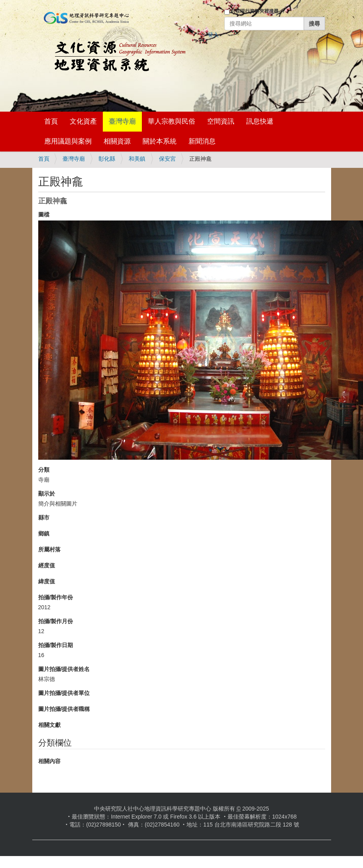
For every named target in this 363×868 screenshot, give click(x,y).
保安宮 (167, 159)
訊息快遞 (260, 121)
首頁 (51, 121)
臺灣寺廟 (122, 121)
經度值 (47, 565)
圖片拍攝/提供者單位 (64, 693)
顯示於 (47, 494)
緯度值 (47, 581)
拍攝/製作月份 (56, 621)
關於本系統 (160, 141)
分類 (44, 470)
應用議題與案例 (68, 141)
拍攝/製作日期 (56, 645)
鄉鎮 (44, 533)
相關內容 (49, 761)
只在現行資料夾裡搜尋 (255, 11)
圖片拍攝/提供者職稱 (64, 709)
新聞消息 (202, 141)
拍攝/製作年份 (56, 597)
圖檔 (44, 215)
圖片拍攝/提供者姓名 (64, 669)
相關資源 (117, 141)
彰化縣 (107, 159)
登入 (213, 35)
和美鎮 (137, 159)
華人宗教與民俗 (172, 121)
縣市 (44, 518)
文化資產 (83, 121)
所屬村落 (49, 549)
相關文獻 (49, 725)
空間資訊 (221, 121)
